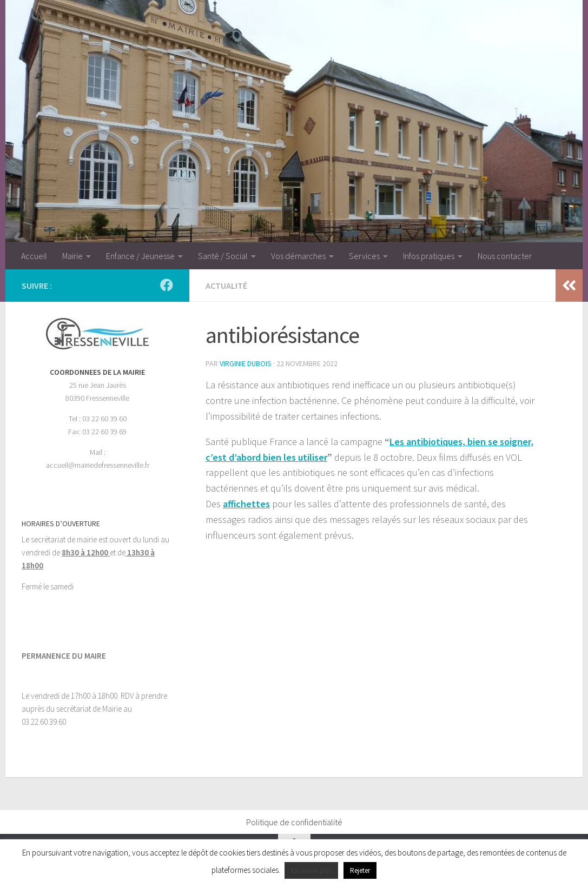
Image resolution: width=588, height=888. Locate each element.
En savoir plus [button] (311, 870)
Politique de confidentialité (294, 822)
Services (364, 256)
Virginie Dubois (246, 363)
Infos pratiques (429, 256)
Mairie (72, 256)
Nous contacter (505, 256)
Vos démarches (298, 256)
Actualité (226, 286)
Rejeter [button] (360, 870)
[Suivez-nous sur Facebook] (167, 285)
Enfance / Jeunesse (140, 256)
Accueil (34, 256)
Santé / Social (223, 256)
